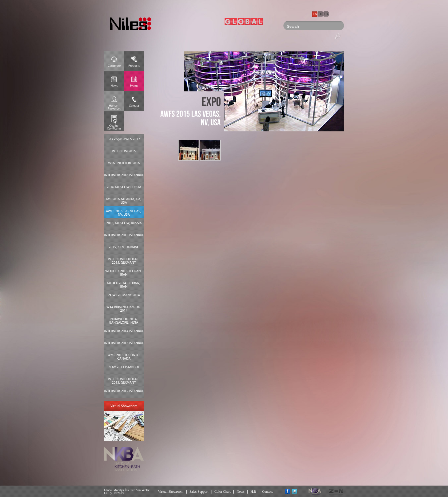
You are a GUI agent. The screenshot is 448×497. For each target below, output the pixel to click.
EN (315, 14)
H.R (253, 492)
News (240, 492)
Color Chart (222, 492)
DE (321, 14)
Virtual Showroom (171, 492)
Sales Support (199, 492)
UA (326, 14)
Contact (267, 492)
